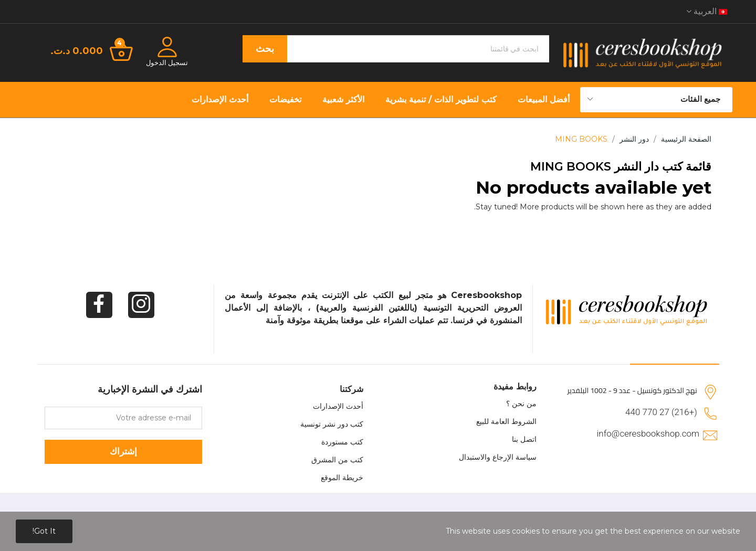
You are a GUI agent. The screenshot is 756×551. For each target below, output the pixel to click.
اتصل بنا (524, 439)
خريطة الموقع (342, 478)
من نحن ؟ (521, 404)
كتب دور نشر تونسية (332, 424)
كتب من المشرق (337, 460)
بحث (265, 49)
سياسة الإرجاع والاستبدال (498, 457)
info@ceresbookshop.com (648, 433)
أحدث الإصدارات (338, 406)
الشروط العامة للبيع (506, 421)
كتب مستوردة (342, 442)
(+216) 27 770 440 (661, 412)
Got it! (44, 531)
